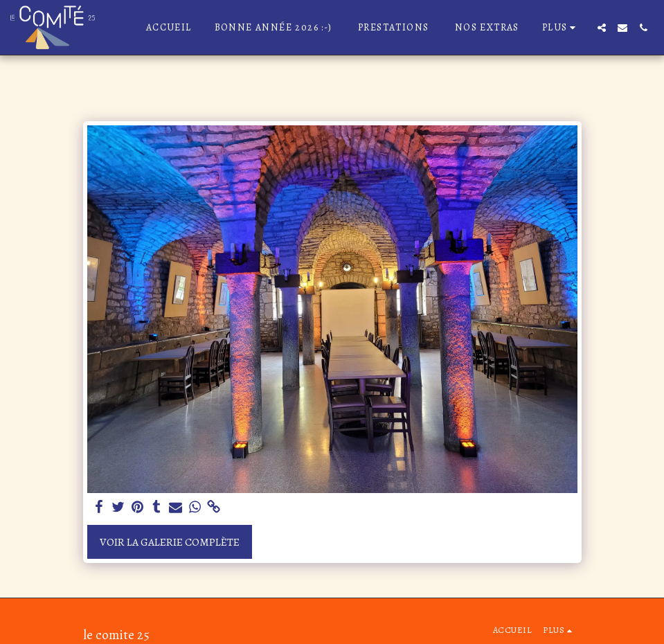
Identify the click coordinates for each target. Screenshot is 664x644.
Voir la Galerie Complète (170, 542)
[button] (602, 28)
